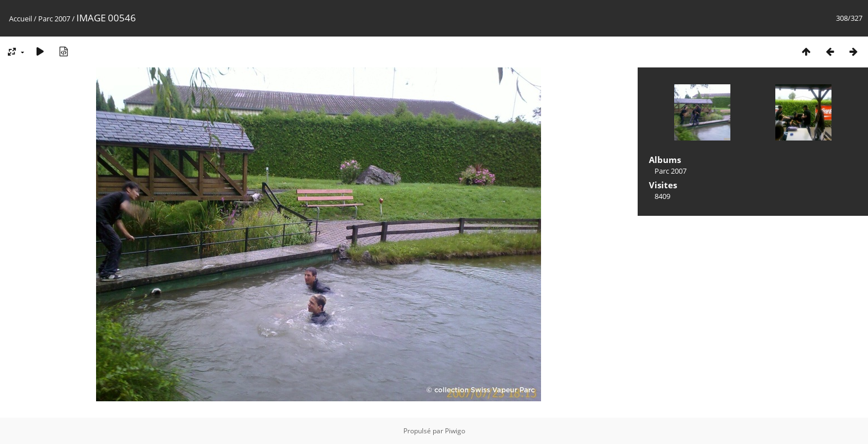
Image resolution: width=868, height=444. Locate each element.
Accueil (21, 19)
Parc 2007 (54, 19)
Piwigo (455, 431)
